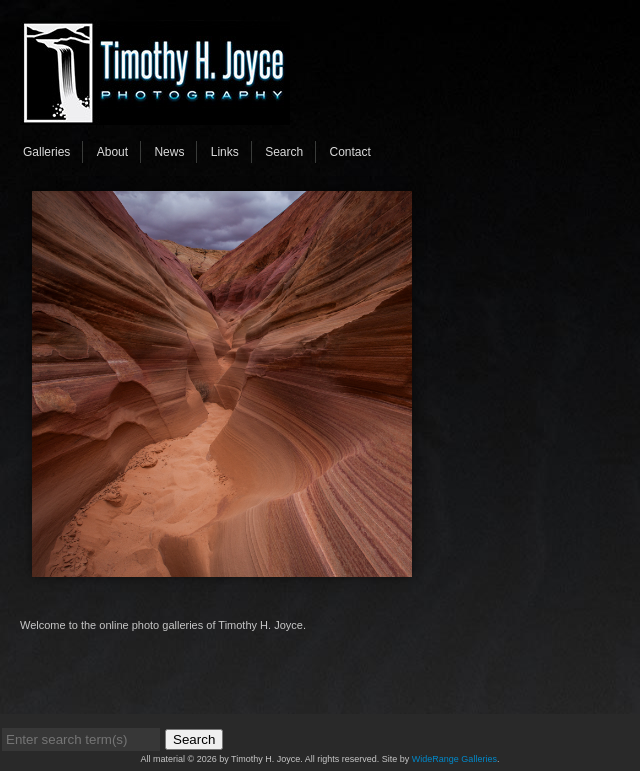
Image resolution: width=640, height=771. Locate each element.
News (169, 152)
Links (225, 152)
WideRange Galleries (454, 759)
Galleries (46, 152)
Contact (350, 152)
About (112, 152)
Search (284, 152)
